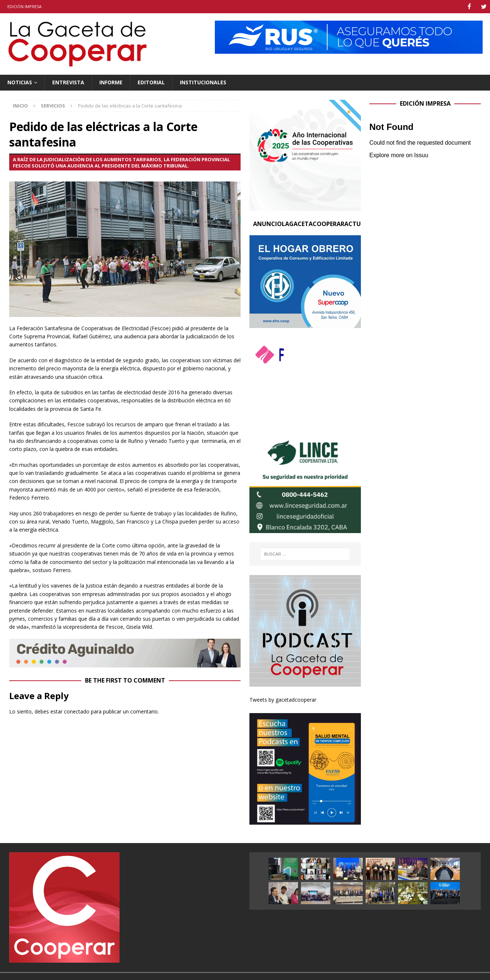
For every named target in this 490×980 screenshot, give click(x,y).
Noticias (20, 82)
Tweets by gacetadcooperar (283, 699)
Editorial (151, 82)
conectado (77, 711)
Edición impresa (24, 6)
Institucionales (203, 82)
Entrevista (68, 82)
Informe (111, 82)
